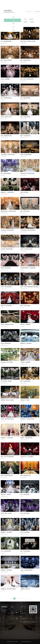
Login (32, 642)
